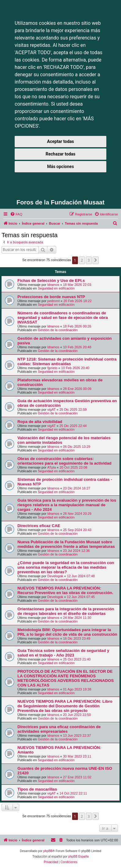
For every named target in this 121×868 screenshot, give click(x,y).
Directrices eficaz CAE (39, 526)
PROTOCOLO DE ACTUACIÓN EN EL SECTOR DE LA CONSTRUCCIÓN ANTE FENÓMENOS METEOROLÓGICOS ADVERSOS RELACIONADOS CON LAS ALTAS (66, 678)
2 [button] (82, 260)
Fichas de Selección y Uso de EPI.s (51, 281)
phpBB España (78, 857)
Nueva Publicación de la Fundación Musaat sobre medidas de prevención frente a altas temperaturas (66, 544)
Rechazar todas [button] (60, 154)
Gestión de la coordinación (58, 330)
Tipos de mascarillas (37, 789)
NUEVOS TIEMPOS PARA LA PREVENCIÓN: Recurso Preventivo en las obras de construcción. (65, 590)
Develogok (55, 576)
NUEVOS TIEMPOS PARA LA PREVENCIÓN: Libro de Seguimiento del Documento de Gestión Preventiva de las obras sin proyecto (65, 706)
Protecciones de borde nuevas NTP (51, 297)
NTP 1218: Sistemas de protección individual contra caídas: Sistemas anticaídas (67, 361)
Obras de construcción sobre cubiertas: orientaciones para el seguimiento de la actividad (64, 461)
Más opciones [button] (61, 166)
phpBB (48, 851)
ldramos (53, 285)
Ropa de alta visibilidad (40, 422)
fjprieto (52, 368)
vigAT (51, 410)
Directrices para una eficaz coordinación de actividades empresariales (59, 729)
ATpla (52, 467)
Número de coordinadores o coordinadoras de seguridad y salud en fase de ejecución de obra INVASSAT (63, 318)
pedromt (53, 301)
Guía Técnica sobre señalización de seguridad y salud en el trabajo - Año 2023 (63, 653)
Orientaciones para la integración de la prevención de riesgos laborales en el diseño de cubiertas (66, 611)
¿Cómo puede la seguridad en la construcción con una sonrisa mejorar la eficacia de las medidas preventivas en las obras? (66, 567)
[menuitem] (16, 214)
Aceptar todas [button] (61, 141)
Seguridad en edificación (56, 288)
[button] (96, 260)
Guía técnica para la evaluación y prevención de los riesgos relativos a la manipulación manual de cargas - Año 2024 (67, 505)
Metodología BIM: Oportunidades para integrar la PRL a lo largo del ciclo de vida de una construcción (67, 632)
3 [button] (89, 260)
